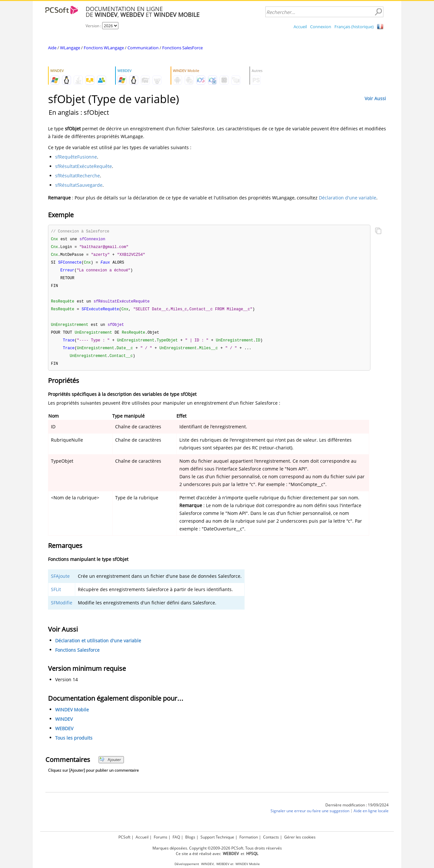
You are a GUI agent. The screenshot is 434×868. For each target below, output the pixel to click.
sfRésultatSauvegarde (79, 185)
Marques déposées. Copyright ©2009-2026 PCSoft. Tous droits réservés (217, 848)
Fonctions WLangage (104, 48)
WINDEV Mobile (72, 715)
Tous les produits (74, 743)
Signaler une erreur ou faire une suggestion (310, 816)
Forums (161, 837)
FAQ (176, 837)
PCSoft (124, 837)
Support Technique (217, 837)
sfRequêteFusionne (76, 157)
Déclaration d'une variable (348, 198)
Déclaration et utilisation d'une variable (98, 646)
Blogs (190, 837)
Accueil (300, 27)
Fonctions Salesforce (77, 655)
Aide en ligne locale (371, 816)
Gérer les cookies (300, 837)
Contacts (271, 837)
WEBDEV (64, 734)
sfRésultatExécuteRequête (84, 166)
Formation (249, 837)
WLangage (70, 48)
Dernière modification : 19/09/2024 (357, 810)
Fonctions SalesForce (182, 48)
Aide (52, 48)
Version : (94, 26)
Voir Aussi (375, 98)
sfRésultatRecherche (78, 176)
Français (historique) (354, 27)
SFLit (56, 595)
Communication (143, 48)
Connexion (321, 27)
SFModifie (62, 608)
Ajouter (110, 765)
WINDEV (64, 724)
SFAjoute (60, 581)
